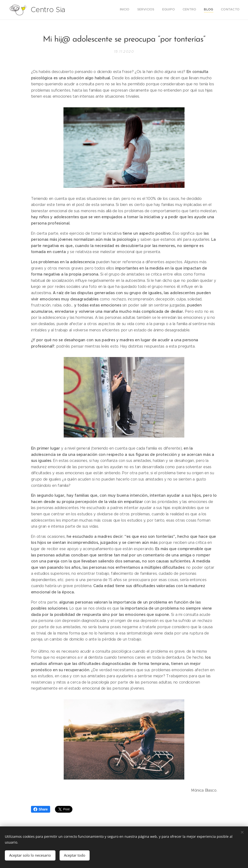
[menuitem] (202, 10)
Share (41, 809)
